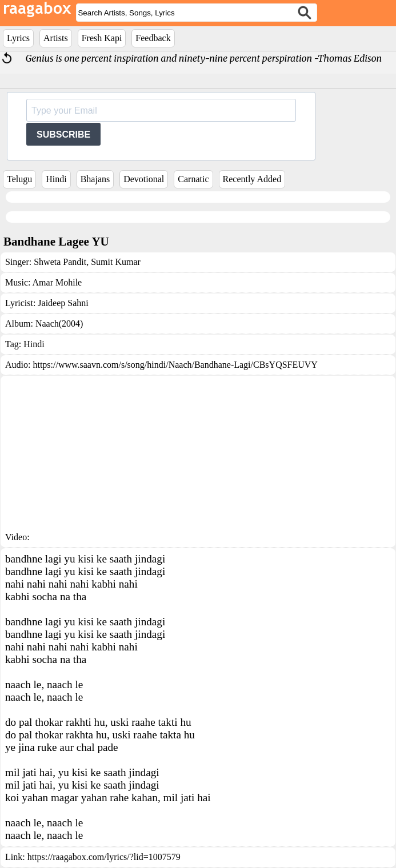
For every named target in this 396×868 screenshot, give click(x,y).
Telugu (19, 179)
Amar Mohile (57, 282)
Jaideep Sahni (63, 303)
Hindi (56, 179)
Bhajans (95, 179)
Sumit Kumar (115, 262)
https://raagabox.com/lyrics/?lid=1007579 (104, 857)
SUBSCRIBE (63, 134)
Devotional (144, 179)
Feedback (153, 38)
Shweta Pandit (60, 262)
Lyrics (18, 38)
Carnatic (193, 179)
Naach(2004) (59, 324)
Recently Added (252, 179)
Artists (56, 38)
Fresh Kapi (102, 38)
